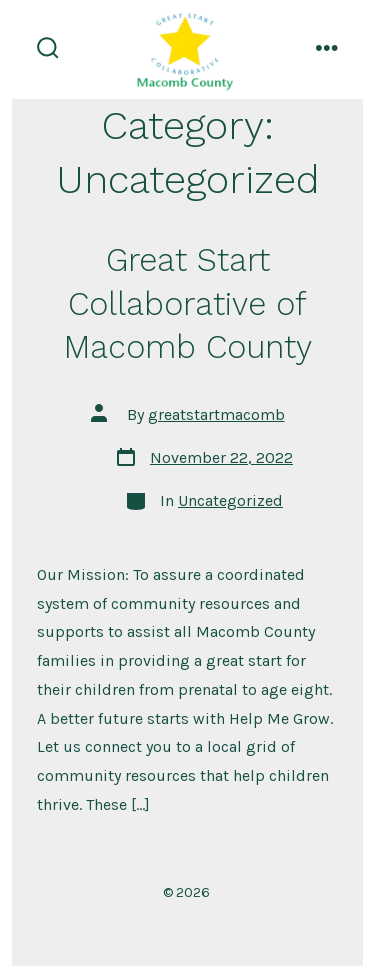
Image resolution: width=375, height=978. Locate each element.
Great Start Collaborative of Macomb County (188, 303)
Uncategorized (230, 500)
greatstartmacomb (216, 414)
